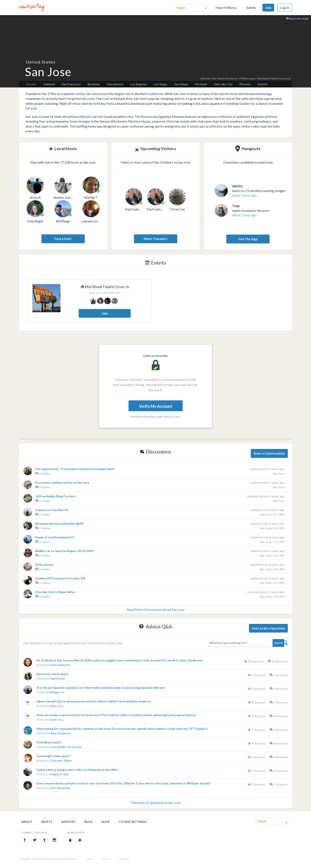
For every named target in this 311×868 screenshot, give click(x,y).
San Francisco (71, 84)
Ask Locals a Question (268, 628)
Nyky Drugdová (60, 733)
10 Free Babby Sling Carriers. (56, 496)
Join (268, 8)
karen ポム (57, 706)
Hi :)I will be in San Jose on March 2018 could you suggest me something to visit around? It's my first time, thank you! (120, 660)
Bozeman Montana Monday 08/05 (59, 524)
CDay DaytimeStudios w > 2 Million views (233, 78)
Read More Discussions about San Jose (156, 609)
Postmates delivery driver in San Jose (62, 482)
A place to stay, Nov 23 (52, 510)
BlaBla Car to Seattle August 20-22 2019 (64, 551)
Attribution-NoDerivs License (274, 78)
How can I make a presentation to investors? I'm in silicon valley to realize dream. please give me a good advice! (116, 715)
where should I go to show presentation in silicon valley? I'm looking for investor (94, 701)
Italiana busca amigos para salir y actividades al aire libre (77, 770)
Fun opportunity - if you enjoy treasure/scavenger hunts (75, 469)
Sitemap (124, 859)
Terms (89, 859)
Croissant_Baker (61, 760)
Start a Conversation (269, 453)
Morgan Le (57, 692)
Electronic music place (52, 674)
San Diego (181, 84)
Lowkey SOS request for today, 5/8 (60, 578)
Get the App (248, 239)
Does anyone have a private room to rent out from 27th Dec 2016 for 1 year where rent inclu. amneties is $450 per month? (123, 783)
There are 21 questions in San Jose (156, 803)
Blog (88, 822)
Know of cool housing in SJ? (55, 537)
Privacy (106, 859)
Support (68, 822)
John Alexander (60, 788)
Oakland (49, 84)
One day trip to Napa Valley (55, 592)
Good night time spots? (53, 756)
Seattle (263, 84)
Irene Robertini (60, 665)
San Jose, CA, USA (272, 514)
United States (41, 62)
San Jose (279, 473)
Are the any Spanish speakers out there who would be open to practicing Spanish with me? (101, 688)
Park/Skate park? (49, 742)
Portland (201, 84)
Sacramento (115, 84)
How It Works (226, 7)
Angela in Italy (59, 774)
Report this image (297, 19)
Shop (106, 822)
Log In (285, 8)
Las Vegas (161, 84)
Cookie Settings (133, 822)
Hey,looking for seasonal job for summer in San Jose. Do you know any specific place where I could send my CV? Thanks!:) (122, 729)
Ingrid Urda (57, 678)
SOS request (44, 565)
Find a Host (63, 239)
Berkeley (94, 84)
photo (204, 78)
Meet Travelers (155, 239)
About (27, 822)
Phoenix (245, 84)
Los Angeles (139, 84)
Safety (251, 7)
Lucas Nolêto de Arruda (66, 747)
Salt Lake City (223, 84)
